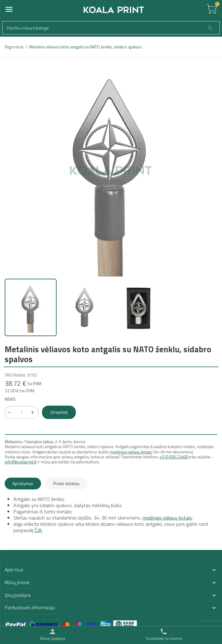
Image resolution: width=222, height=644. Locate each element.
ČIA (38, 530)
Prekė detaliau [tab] (66, 483)
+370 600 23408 (173, 457)
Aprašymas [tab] (23, 483)
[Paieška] (111, 28)
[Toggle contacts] (164, 635)
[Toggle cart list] (212, 9)
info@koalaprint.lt (21, 462)
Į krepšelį (59, 412)
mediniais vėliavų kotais (131, 452)
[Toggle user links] (53, 635)
